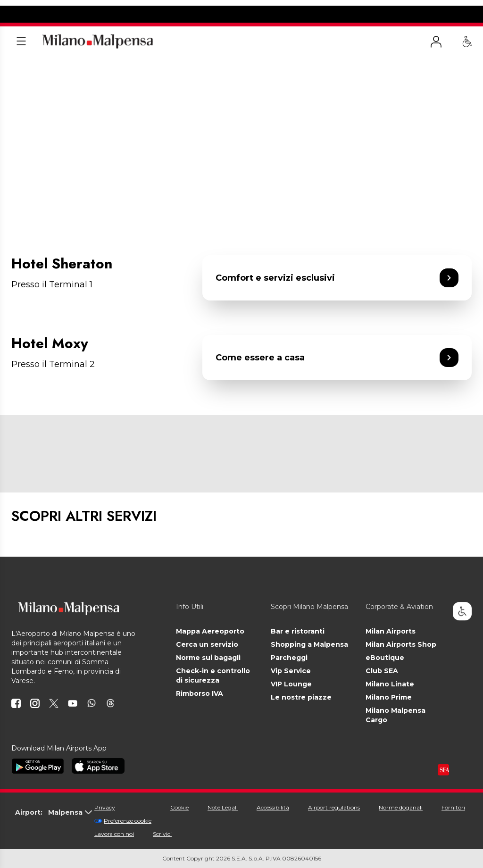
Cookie (179, 807)
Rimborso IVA (200, 693)
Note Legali (223, 807)
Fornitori (453, 807)
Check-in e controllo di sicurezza (213, 676)
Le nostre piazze (301, 697)
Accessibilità (273, 807)
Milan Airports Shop (401, 644)
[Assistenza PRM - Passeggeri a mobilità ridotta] (467, 42)
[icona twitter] (54, 703)
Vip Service (291, 671)
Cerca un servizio (207, 644)
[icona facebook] (16, 703)
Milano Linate (390, 684)
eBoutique (385, 658)
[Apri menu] (21, 42)
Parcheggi (289, 658)
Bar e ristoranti (298, 631)
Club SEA (382, 671)
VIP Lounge (291, 684)
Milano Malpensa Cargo (396, 715)
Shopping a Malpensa (309, 644)
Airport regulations (334, 807)
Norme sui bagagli (208, 658)
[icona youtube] (73, 703)
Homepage (26, 68)
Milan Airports (391, 631)
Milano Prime (389, 697)
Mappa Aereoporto (210, 631)
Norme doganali (401, 807)
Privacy (105, 807)
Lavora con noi (114, 834)
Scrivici (162, 834)
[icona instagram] (35, 703)
